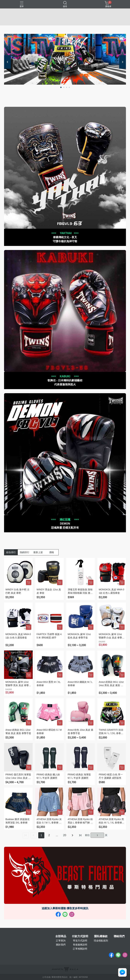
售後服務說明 (80, 945)
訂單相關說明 (80, 949)
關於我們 (61, 945)
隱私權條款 (101, 936)
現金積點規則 (101, 941)
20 (65, 835)
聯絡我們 (119, 936)
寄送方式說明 (80, 941)
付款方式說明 (80, 936)
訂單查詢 (61, 941)
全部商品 (61, 936)
